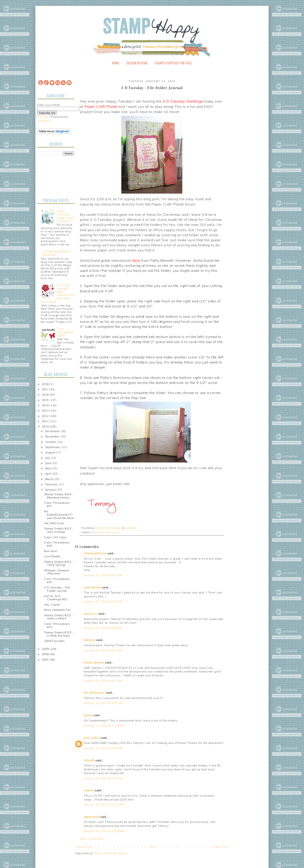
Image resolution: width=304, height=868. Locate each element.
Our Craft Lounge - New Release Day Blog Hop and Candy (58, 293)
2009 (46, 649)
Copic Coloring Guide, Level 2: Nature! (65, 216)
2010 (46, 427)
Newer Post (84, 847)
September (53, 447)
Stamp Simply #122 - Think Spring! (59, 563)
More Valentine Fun (58, 610)
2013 (46, 411)
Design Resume (137, 63)
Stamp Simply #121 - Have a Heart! (59, 617)
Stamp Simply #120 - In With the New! (59, 634)
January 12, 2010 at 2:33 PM (103, 778)
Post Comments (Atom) (111, 853)
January (51, 490)
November (53, 436)
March (50, 479)
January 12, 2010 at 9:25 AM (103, 703)
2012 (46, 416)
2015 (46, 400)
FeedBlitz (44, 121)
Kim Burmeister (94, 693)
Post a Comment (92, 839)
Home (116, 63)
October (51, 442)
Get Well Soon (54, 523)
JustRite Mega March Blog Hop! (57, 253)
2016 (46, 395)
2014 (46, 405)
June (49, 463)
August (51, 452)
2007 (46, 660)
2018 (46, 384)
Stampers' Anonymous (106, 532)
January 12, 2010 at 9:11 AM (103, 681)
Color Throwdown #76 (57, 544)
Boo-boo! (51, 551)
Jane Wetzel (92, 587)
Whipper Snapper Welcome (57, 572)
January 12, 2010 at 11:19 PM (104, 805)
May (49, 468)
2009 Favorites (54, 641)
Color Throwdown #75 (57, 581)
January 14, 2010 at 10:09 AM (104, 831)
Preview (43, 117)
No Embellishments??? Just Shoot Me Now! (59, 515)
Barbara (90, 640)
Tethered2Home (95, 553)
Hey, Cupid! (52, 605)
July (48, 458)
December (53, 431)
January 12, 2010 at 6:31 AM (103, 575)
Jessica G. (91, 614)
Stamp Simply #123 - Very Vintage (59, 530)
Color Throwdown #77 (57, 504)
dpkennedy (91, 817)
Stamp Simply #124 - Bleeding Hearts (59, 496)
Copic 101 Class (55, 537)
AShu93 (89, 760)
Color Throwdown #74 (57, 625)
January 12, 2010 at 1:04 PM (103, 748)
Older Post (221, 847)
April (49, 474)
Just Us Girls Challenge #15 (56, 598)
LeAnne (89, 790)
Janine (88, 715)
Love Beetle (52, 556)
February (52, 484)
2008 (46, 654)
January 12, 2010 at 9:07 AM (103, 650)
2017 (46, 389)
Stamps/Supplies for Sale (173, 63)
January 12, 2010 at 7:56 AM (103, 601)
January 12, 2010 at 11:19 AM (104, 726)
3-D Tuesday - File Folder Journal (57, 589)
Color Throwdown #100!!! (65, 332)
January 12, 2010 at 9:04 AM (103, 628)
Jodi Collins (92, 738)
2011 (46, 421)
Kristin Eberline (94, 663)
